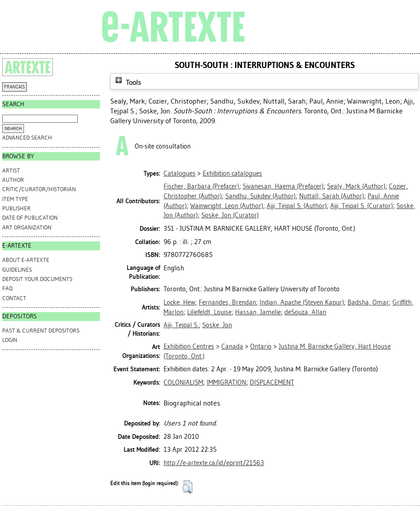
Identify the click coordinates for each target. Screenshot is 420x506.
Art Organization (27, 227)
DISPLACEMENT (272, 382)
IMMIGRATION (226, 382)
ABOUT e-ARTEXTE (26, 260)
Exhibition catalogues (232, 173)
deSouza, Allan (305, 312)
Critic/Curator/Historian (39, 189)
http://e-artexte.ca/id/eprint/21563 (214, 463)
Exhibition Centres (189, 346)
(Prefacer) (201, 186)
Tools (127, 82)
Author (13, 180)
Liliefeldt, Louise (209, 312)
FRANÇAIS (14, 87)
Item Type (15, 199)
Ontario (261, 346)
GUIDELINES (17, 270)
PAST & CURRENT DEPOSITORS (41, 331)
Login (10, 340)
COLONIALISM (183, 382)
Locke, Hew (179, 302)
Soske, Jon (217, 325)
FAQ (7, 288)
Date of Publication (30, 218)
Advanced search (27, 138)
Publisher (16, 208)
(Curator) (362, 206)
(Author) (356, 186)
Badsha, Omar (368, 302)
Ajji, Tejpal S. (181, 325)
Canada (232, 346)
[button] (187, 487)
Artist (11, 171)
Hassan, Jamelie (258, 312)
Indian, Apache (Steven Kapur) (302, 302)
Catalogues (180, 173)
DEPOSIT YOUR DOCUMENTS (37, 279)
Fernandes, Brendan (227, 302)
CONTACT (14, 298)
